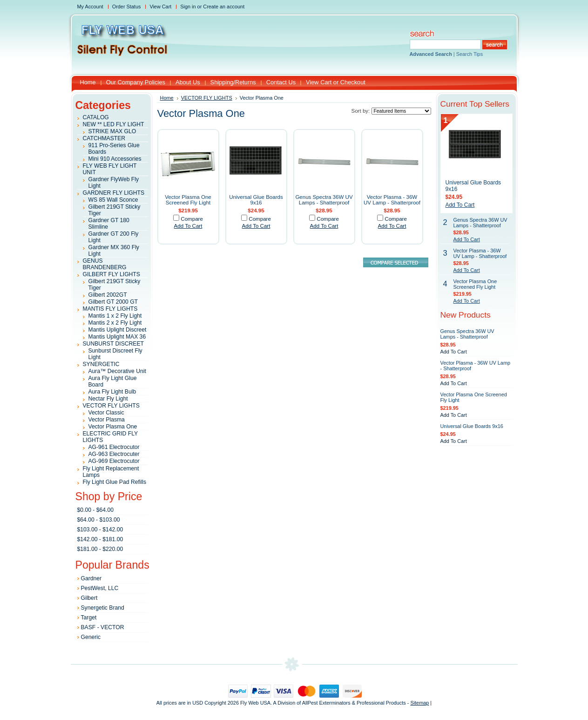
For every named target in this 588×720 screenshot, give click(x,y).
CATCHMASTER (104, 138)
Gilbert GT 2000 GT (113, 302)
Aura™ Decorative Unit (117, 371)
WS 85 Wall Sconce (113, 200)
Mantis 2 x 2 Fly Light (115, 323)
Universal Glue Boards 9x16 (256, 200)
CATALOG (96, 117)
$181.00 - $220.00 (100, 549)
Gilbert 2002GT (108, 295)
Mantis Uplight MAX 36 (117, 337)
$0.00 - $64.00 (95, 510)
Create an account (224, 7)
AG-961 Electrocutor (114, 447)
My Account (90, 7)
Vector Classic (106, 413)
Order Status (127, 7)
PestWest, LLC (100, 588)
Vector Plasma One (113, 427)
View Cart (160, 7)
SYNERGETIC (101, 364)
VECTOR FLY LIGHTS (111, 406)
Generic (91, 637)
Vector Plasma (107, 420)
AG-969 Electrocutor (114, 461)
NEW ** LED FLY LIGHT (114, 124)
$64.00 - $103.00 (99, 520)
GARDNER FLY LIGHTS (114, 193)
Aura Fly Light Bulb (112, 392)
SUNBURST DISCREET (114, 344)
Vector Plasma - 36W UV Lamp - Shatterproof (392, 200)
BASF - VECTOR (103, 627)
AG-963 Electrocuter (114, 454)
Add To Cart (188, 226)
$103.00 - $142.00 (100, 530)
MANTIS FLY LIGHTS (110, 309)
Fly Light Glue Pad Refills (115, 482)
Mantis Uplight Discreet (118, 330)
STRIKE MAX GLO (112, 131)
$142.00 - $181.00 (100, 539)
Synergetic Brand (103, 608)
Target (89, 618)
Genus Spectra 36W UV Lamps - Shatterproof (324, 200)
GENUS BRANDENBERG (105, 264)
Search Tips (470, 54)
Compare (192, 219)
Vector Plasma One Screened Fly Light (188, 200)
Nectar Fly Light (108, 399)
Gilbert (89, 598)
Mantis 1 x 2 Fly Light (115, 316)
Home (167, 98)
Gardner (91, 578)
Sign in (188, 7)
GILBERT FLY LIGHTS (112, 274)
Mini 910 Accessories (115, 159)
